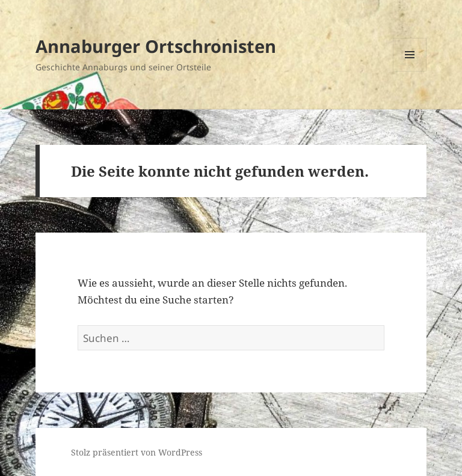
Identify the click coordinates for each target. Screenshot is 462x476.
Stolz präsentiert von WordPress (137, 452)
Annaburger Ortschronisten (156, 46)
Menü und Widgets (410, 71)
